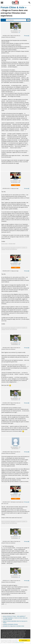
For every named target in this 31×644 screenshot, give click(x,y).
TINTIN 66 (15, 179)
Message (27, 36)
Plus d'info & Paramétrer (20, 643)
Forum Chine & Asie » (14, 7)
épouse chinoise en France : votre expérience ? (14, 616)
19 (19, 32)
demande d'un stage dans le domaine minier (14, 626)
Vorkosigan (15, 446)
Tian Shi (15, 29)
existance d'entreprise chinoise (10, 624)
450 (19, 182)
